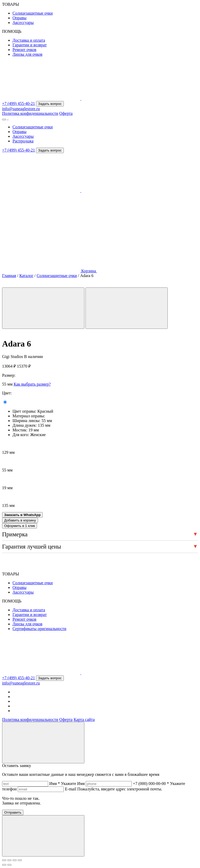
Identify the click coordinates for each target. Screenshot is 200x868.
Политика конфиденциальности (30, 113)
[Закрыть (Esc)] (20, 860)
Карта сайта (84, 719)
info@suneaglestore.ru (21, 109)
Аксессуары (23, 23)
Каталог (26, 276)
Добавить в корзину (20, 520)
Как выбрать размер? (32, 384)
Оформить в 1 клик (20, 526)
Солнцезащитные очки (33, 13)
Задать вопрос (50, 104)
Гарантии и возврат (30, 45)
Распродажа (23, 141)
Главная (9, 276)
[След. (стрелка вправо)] (9, 865)
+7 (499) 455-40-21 (18, 103)
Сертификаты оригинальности (39, 629)
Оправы (20, 18)
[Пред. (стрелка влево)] (4, 865)
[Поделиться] (15, 860)
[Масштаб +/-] (4, 860)
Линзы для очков (27, 54)
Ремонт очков (24, 50)
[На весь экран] (9, 860)
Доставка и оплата (29, 40)
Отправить (13, 812)
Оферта (66, 113)
